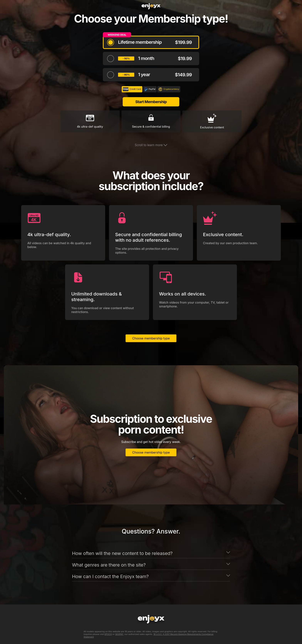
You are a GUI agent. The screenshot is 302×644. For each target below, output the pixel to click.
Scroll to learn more (151, 145)
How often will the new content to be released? (122, 553)
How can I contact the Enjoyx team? (110, 576)
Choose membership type (151, 338)
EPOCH (108, 634)
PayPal (150, 89)
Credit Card (132, 89)
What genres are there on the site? (109, 565)
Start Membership (151, 102)
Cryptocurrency (169, 89)
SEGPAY (119, 634)
